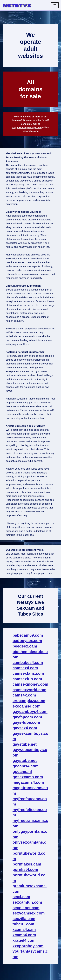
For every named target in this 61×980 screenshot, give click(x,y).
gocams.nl (22, 771)
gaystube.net (25, 744)
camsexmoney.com (30, 684)
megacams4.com (28, 782)
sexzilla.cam (24, 919)
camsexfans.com (28, 673)
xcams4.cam (24, 929)
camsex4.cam (25, 668)
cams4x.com (24, 695)
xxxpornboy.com (28, 946)
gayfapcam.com (27, 717)
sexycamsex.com (29, 913)
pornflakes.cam (27, 864)
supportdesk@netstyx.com (27, 127)
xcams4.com (24, 935)
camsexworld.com (29, 690)
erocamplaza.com (29, 701)
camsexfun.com (27, 679)
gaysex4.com (25, 728)
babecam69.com (28, 635)
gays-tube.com (26, 722)
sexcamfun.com (27, 902)
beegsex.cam (25, 646)
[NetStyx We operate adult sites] (17, 5)
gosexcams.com (28, 777)
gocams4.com (26, 766)
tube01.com (23, 924)
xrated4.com (24, 940)
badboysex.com (27, 641)
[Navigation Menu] (55, 5)
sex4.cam (21, 897)
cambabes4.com (28, 662)
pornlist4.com (25, 869)
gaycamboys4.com (30, 711)
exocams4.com (27, 706)
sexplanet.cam (26, 908)
